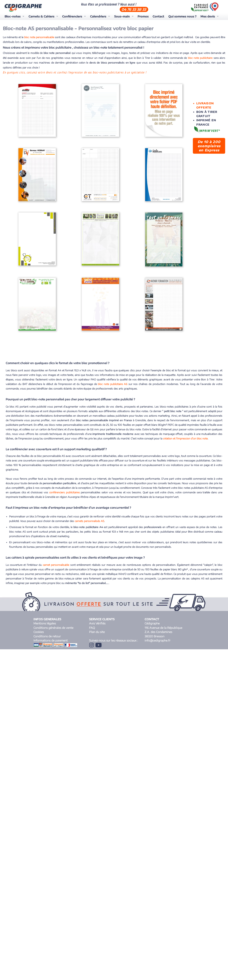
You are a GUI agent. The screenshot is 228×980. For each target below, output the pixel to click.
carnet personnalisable (56, 561)
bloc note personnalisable (39, 37)
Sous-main (122, 16)
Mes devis (208, 16)
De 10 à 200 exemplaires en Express (209, 146)
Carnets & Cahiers (41, 16)
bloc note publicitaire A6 (112, 380)
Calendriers (98, 16)
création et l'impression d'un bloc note (185, 435)
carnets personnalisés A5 (89, 518)
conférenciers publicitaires (65, 489)
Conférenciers (72, 16)
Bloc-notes (13, 16)
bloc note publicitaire (201, 58)
